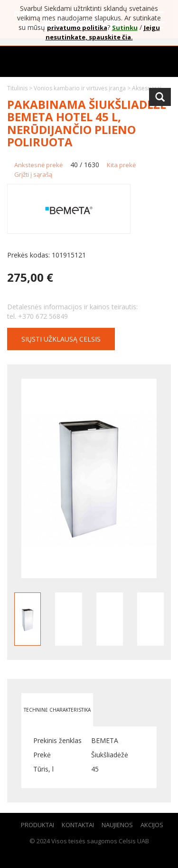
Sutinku (125, 28)
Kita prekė (121, 165)
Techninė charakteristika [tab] (57, 710)
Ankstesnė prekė (38, 165)
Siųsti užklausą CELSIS (61, 339)
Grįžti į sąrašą (33, 174)
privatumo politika (77, 28)
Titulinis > (20, 88)
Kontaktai (78, 825)
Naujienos (117, 825)
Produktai (37, 825)
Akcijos (152, 825)
